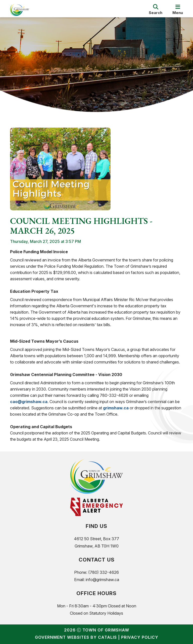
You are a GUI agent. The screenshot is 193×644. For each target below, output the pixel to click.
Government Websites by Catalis (76, 637)
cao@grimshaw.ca (29, 402)
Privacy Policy (140, 637)
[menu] (178, 10)
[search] (156, 10)
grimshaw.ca (115, 408)
